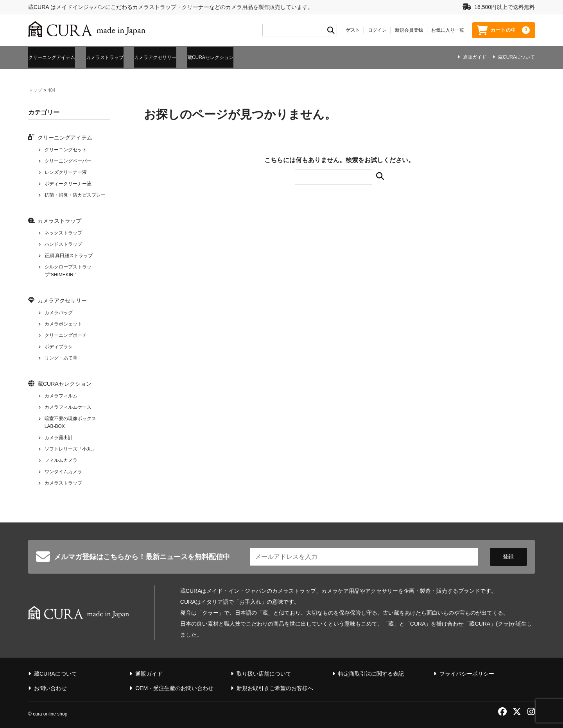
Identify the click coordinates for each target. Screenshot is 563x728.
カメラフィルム (61, 394)
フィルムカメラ (61, 458)
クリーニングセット (66, 148)
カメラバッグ (59, 311)
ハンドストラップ (63, 242)
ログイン (377, 30)
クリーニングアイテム (56, 56)
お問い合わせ (50, 686)
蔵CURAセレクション (259, 56)
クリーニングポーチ (66, 333)
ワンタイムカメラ (63, 470)
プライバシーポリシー (467, 672)
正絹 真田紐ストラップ (69, 254)
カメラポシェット (63, 322)
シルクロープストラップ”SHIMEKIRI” (68, 269)
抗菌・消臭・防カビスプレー (75, 193)
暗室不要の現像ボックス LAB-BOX (70, 420)
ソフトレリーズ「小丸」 (70, 447)
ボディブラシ (59, 345)
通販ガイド (475, 57)
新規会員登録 (409, 30)
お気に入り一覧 (448, 30)
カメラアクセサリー (189, 56)
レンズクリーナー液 (66, 170)
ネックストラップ (63, 231)
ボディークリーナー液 (68, 182)
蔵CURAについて (516, 57)
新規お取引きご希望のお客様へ (275, 686)
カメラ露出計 (59, 436)
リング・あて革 (61, 356)
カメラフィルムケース (68, 405)
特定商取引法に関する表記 (371, 672)
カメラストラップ (124, 56)
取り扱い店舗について (264, 672)
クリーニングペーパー (68, 159)
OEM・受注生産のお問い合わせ (174, 686)
